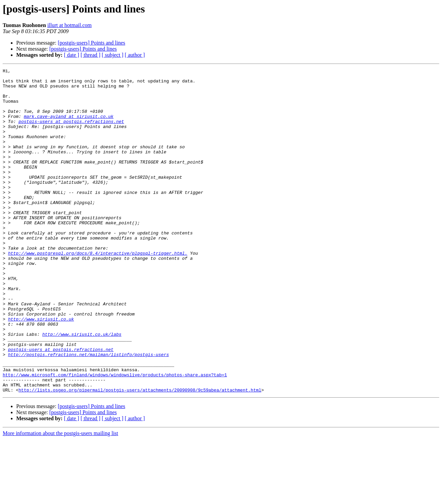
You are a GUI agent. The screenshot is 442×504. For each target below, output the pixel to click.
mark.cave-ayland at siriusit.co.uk (68, 126)
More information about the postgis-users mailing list (60, 498)
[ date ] (72, 55)
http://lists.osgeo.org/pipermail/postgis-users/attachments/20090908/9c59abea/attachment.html (140, 455)
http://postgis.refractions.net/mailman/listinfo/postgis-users (89, 412)
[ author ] (135, 55)
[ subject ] (113, 55)
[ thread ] (90, 55)
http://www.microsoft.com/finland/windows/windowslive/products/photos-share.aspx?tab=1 (115, 436)
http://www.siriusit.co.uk (41, 370)
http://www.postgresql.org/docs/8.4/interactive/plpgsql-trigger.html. (98, 291)
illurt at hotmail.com (69, 25)
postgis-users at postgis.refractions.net (71, 132)
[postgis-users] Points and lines (92, 43)
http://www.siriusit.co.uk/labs (82, 388)
